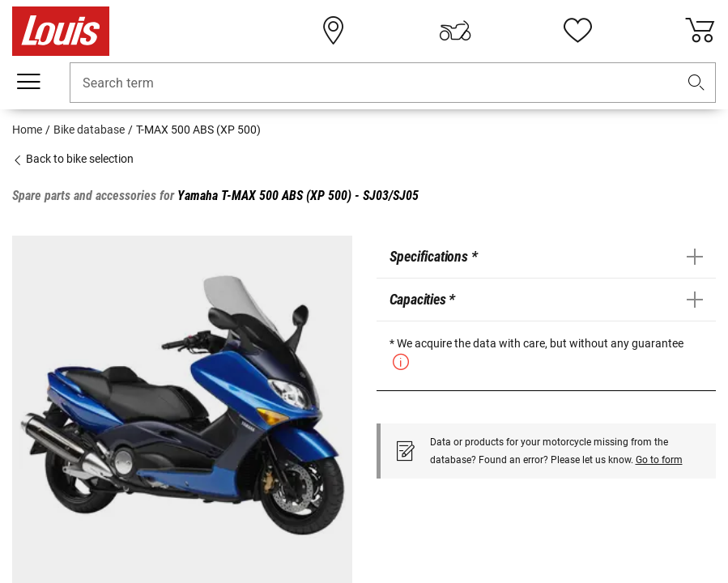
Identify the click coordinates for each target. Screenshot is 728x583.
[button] (696, 83)
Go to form (659, 460)
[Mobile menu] (28, 82)
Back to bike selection (73, 159)
